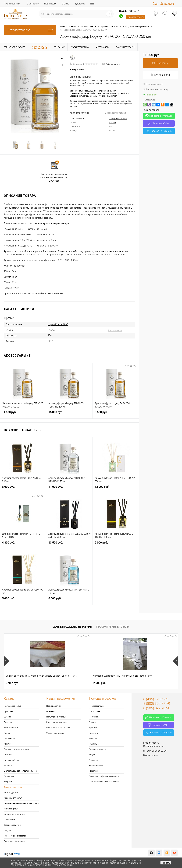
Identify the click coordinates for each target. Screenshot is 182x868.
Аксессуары (10, 820)
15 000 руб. (69, 414)
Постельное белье (12, 706)
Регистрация (167, 3)
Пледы (7, 733)
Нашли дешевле (153, 84)
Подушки (8, 722)
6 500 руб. (116, 414)
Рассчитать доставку (156, 89)
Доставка (80, 4)
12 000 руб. (116, 489)
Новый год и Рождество (15, 836)
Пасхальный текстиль (14, 842)
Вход (156, 3)
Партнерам (50, 4)
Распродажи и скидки (57, 722)
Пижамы (8, 755)
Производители (12, 4)
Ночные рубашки (12, 760)
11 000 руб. (69, 489)
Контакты (94, 733)
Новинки (50, 712)
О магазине (33, 4)
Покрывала (9, 739)
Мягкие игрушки (11, 809)
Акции (92, 755)
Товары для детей (12, 825)
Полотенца (9, 777)
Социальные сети (97, 750)
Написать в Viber (159, 123)
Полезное (94, 760)
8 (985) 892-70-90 (157, 708)
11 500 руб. (23, 414)
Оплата (65, 4)
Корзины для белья (13, 798)
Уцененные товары (55, 733)
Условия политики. (63, 865)
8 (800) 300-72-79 (157, 704)
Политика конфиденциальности (104, 777)
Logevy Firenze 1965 (118, 118)
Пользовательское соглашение (104, 782)
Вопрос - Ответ (96, 766)
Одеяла (7, 717)
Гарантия (93, 771)
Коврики (8, 782)
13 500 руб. (69, 545)
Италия (112, 122)
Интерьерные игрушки (14, 814)
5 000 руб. (116, 545)
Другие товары (115, 330)
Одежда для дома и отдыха (17, 750)
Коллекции (94, 744)
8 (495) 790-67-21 (130, 11)
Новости (93, 739)
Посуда (7, 831)
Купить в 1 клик (160, 75)
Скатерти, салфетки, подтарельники (21, 771)
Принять (166, 863)
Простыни (9, 712)
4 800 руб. (23, 545)
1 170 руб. (129, 683)
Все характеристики (115, 113)
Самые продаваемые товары (72, 627)
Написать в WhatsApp (159, 116)
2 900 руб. (71, 683)
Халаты (7, 744)
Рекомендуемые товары (58, 728)
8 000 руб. (23, 489)
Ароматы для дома (13, 787)
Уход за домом (11, 793)
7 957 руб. (13, 683)
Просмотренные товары (113, 627)
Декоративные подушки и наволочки (21, 804)
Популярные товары (56, 717)
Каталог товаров (30, 30)
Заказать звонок (136, 17)
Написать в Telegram (159, 131)
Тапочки (8, 766)
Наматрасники (11, 728)
